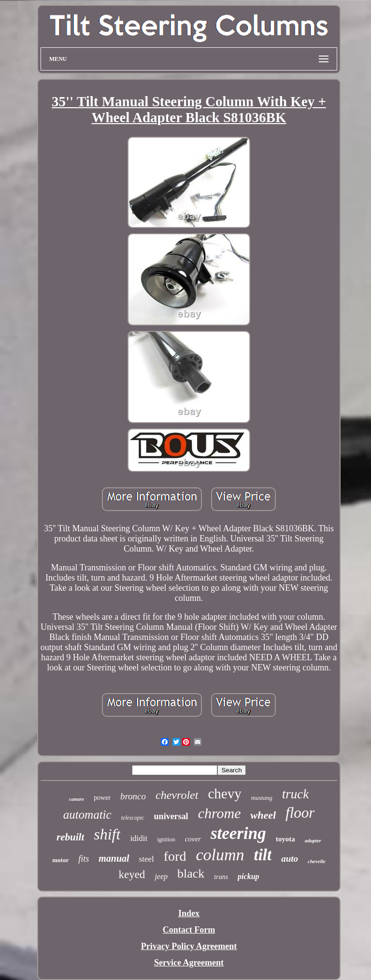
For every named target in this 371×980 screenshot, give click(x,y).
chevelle (317, 861)
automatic (87, 815)
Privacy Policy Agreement (189, 946)
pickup (248, 876)
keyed (132, 874)
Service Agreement (189, 963)
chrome (220, 813)
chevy (224, 794)
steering (238, 833)
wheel (263, 815)
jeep (161, 876)
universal (171, 816)
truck (295, 794)
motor (60, 860)
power (102, 798)
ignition (166, 839)
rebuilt (70, 837)
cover (193, 839)
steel (147, 859)
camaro (77, 799)
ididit (139, 838)
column (220, 855)
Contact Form (189, 930)
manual (114, 858)
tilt (263, 855)
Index (189, 913)
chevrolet (177, 795)
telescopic (133, 818)
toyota (285, 839)
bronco (133, 796)
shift (107, 834)
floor (300, 813)
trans (221, 877)
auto (290, 859)
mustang (262, 798)
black (191, 873)
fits (84, 859)
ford (175, 856)
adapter (313, 840)
